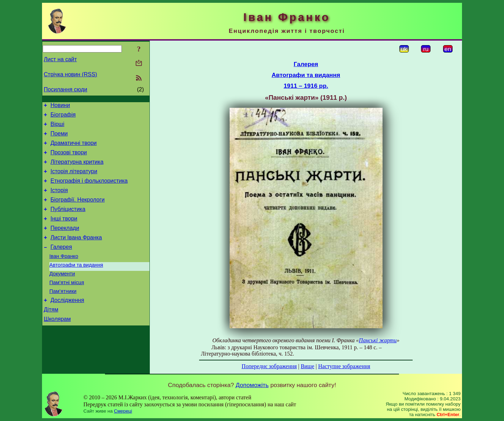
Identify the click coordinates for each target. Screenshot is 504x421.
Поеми (59, 138)
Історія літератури (74, 180)
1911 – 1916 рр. (306, 86)
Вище (307, 366)
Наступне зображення (344, 366)
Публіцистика (68, 222)
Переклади (65, 243)
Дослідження (67, 323)
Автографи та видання (76, 284)
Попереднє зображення (269, 366)
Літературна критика (77, 169)
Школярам (57, 344)
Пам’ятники (63, 313)
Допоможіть (252, 385)
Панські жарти (378, 340)
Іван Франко (64, 274)
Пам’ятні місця (67, 303)
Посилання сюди (65, 89)
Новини (60, 106)
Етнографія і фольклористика (89, 190)
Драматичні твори (73, 148)
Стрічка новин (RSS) (70, 74)
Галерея (61, 264)
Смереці (123, 411)
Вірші (57, 127)
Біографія (63, 117)
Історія (59, 201)
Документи (62, 294)
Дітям (51, 334)
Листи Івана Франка (76, 253)
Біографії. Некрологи (78, 211)
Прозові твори (69, 159)
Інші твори (64, 232)
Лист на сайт (60, 59)
